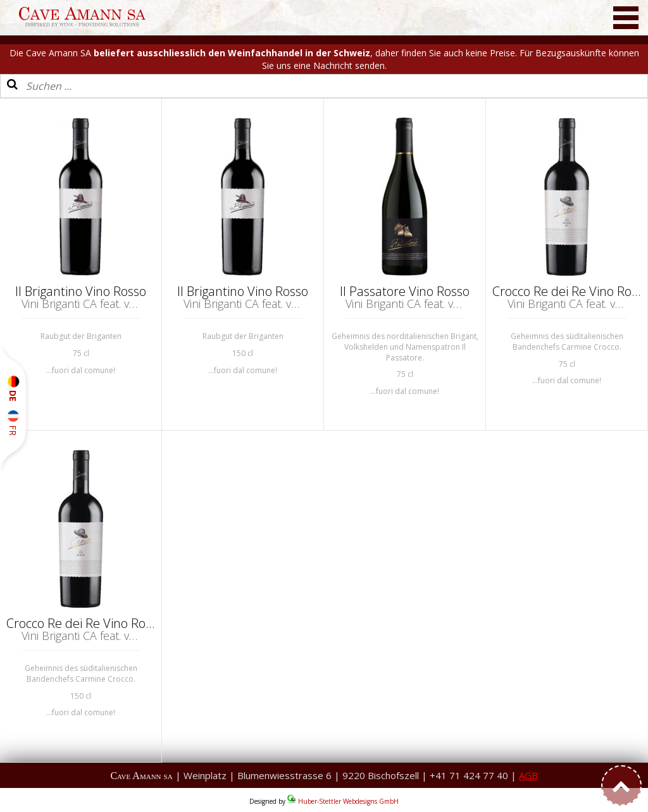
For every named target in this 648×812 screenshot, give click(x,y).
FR (13, 422)
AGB (528, 775)
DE (13, 389)
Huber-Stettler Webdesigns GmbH (348, 801)
